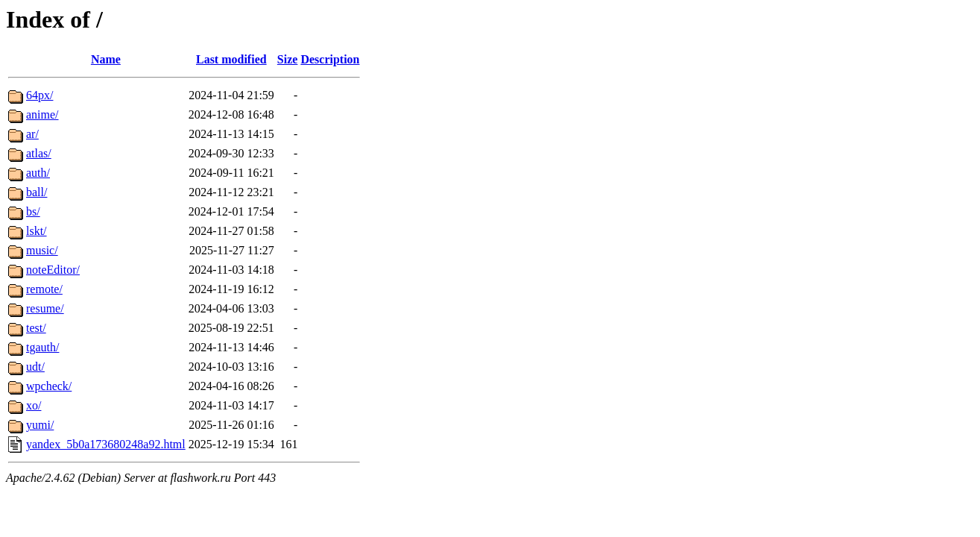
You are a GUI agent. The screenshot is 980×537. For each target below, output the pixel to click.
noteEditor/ (53, 270)
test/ (36, 328)
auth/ (38, 173)
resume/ (45, 308)
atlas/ (39, 153)
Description (330, 59)
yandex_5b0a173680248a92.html (106, 444)
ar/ (32, 134)
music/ (42, 250)
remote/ (44, 289)
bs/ (33, 211)
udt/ (35, 367)
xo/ (34, 405)
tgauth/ (42, 347)
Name (106, 59)
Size (288, 59)
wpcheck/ (49, 386)
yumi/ (40, 425)
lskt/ (37, 231)
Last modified (231, 59)
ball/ (37, 192)
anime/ (42, 114)
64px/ (39, 95)
